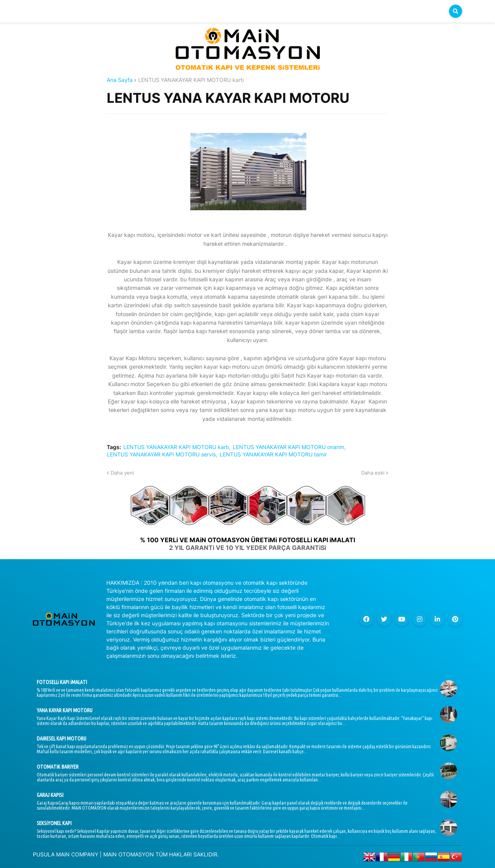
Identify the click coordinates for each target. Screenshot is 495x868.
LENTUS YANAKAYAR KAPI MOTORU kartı (191, 80)
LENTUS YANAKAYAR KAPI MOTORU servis (161, 454)
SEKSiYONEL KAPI (54, 823)
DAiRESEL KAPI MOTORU (61, 739)
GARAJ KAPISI (50, 795)
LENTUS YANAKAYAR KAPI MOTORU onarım (288, 447)
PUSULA (44, 854)
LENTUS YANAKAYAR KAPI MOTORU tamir (273, 454)
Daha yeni (122, 473)
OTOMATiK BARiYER (58, 767)
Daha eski (373, 473)
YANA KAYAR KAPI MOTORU (65, 710)
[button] (456, 11)
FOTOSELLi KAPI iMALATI (62, 682)
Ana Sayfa (120, 80)
